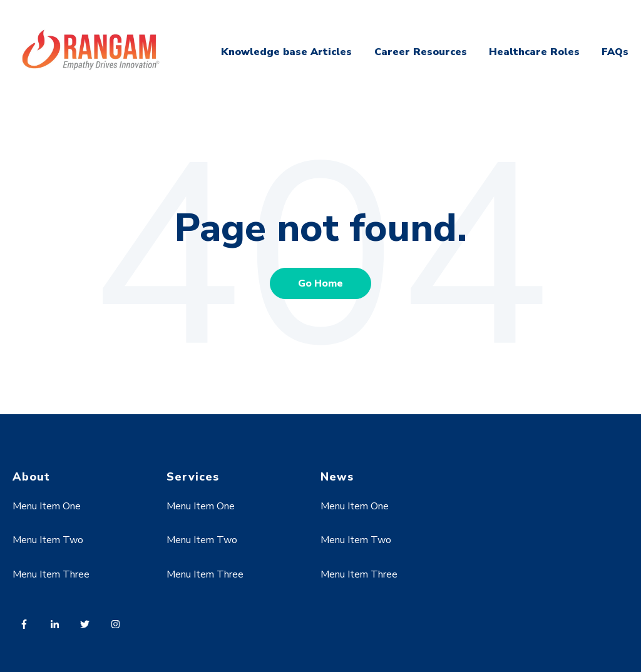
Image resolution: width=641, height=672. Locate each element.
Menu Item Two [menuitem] (48, 540)
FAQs (615, 52)
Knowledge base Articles (286, 52)
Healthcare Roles (534, 52)
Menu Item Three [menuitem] (51, 574)
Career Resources (421, 52)
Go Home (320, 283)
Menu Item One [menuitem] (47, 506)
